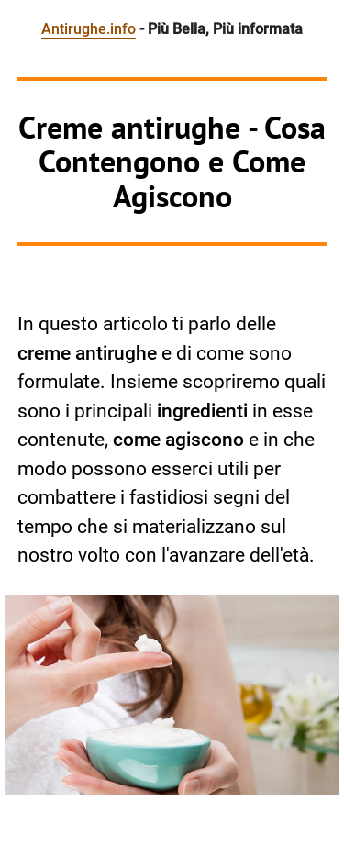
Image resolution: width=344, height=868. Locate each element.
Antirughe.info (89, 29)
